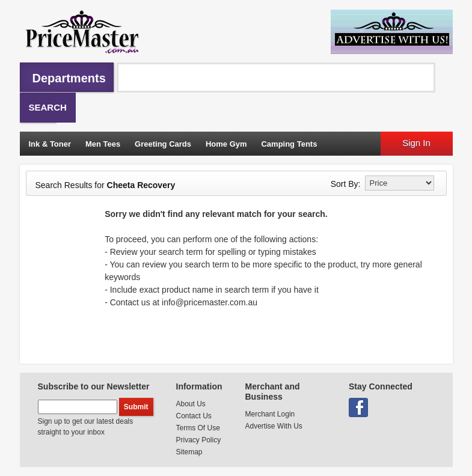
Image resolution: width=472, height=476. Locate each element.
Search (48, 107)
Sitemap (189, 452)
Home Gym (226, 144)
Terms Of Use (198, 428)
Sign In (416, 143)
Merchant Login (270, 414)
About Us (191, 404)
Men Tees (103, 144)
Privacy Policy (199, 440)
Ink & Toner (50, 144)
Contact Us (194, 416)
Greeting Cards (163, 144)
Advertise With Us (274, 426)
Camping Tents (289, 144)
